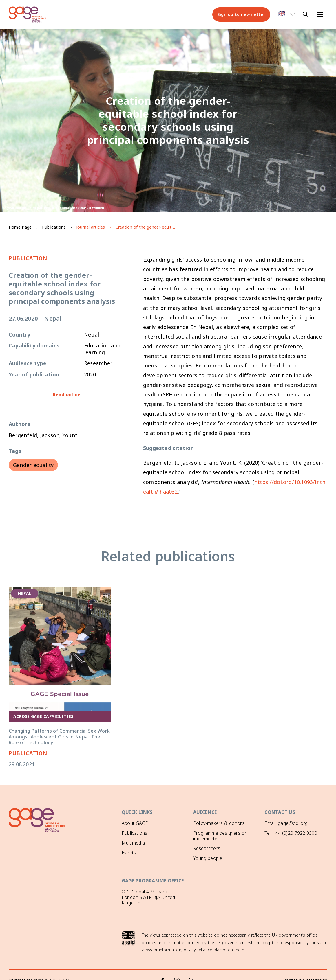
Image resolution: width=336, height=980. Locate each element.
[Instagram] (177, 970)
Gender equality (33, 465)
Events (129, 853)
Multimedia (133, 843)
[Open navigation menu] (320, 14)
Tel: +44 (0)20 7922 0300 (291, 833)
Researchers (207, 848)
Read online (67, 394)
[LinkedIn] (191, 970)
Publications (54, 227)
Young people (208, 858)
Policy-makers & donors (219, 823)
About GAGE (135, 823)
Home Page (20, 227)
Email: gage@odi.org (286, 823)
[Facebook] (162, 970)
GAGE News (135, 863)
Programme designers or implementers (220, 836)
